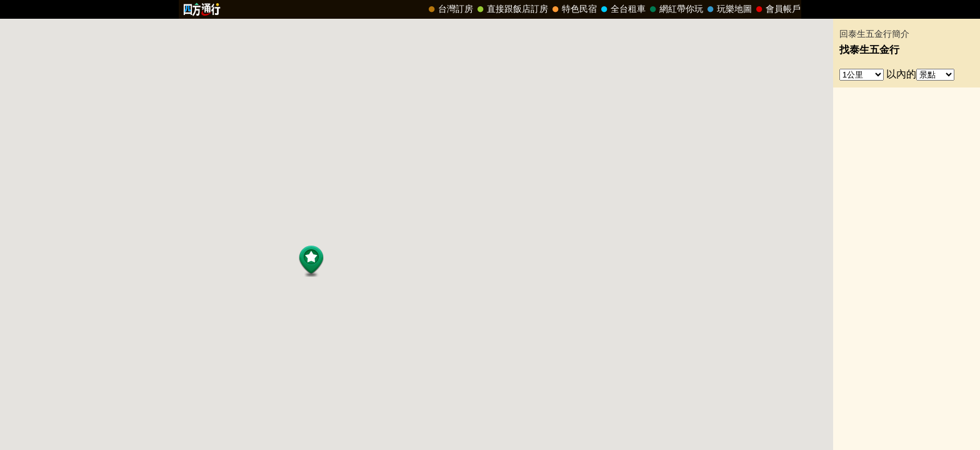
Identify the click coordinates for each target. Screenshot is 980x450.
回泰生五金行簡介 (874, 34)
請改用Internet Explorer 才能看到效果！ (490, 9)
